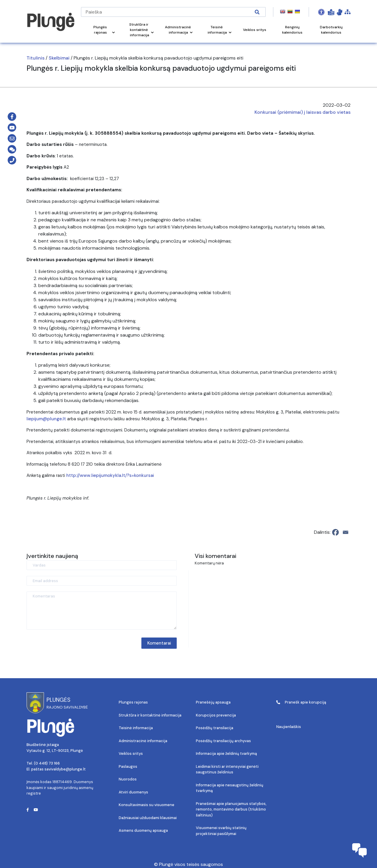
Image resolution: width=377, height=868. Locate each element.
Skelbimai (59, 58)
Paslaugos (128, 766)
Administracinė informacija (143, 741)
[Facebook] (335, 532)
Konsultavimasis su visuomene (147, 805)
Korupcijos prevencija (216, 715)
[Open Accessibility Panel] (321, 12)
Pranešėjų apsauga (213, 702)
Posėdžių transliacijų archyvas (223, 741)
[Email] (345, 532)
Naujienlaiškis (289, 727)
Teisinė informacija (136, 728)
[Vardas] (102, 565)
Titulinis (35, 58)
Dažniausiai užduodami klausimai (148, 818)
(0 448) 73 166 (47, 763)
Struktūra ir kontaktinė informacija (150, 715)
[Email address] (102, 581)
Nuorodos (128, 779)
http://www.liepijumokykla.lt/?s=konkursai (110, 475)
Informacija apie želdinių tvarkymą (226, 753)
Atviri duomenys (133, 792)
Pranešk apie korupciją (301, 702)
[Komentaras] (102, 611)
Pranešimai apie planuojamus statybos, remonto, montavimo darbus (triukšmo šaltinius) (231, 809)
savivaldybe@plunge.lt (65, 769)
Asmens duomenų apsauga (143, 830)
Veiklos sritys (131, 753)
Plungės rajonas (133, 702)
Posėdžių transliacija (215, 728)
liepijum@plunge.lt (46, 419)
